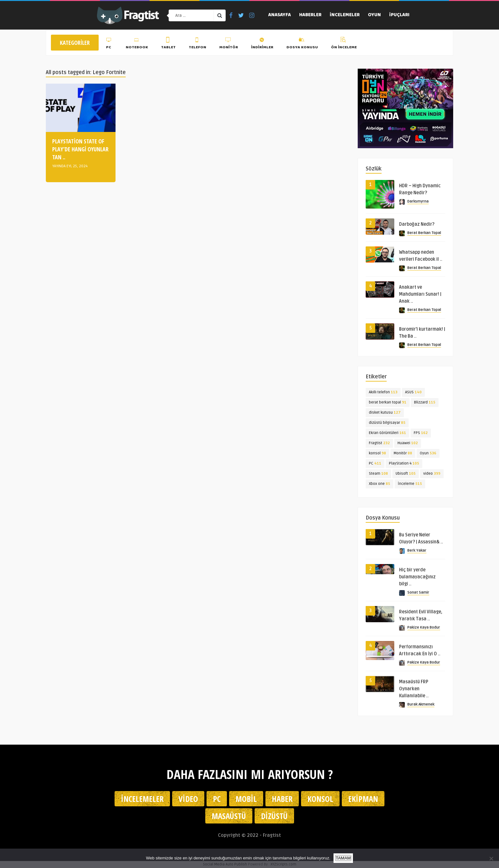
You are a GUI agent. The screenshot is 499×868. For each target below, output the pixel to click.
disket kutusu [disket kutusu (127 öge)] (385, 413)
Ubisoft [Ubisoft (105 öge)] (406, 474)
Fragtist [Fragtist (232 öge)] (379, 443)
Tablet (168, 44)
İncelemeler (345, 15)
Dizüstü (274, 816)
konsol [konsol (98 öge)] (377, 453)
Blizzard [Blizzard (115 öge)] (425, 402)
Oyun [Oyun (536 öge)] (428, 453)
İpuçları (399, 15)
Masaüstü (229, 816)
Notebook (137, 44)
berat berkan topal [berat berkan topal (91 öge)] (388, 402)
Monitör (229, 44)
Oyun (374, 15)
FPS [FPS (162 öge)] (421, 433)
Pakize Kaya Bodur (424, 627)
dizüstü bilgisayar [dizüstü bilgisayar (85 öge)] (387, 423)
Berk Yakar (417, 551)
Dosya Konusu (302, 44)
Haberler (310, 15)
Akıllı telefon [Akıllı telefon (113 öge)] (383, 392)
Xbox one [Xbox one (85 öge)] (380, 484)
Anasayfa (280, 15)
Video (188, 799)
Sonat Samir (418, 592)
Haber (282, 799)
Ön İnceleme (344, 44)
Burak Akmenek (421, 704)
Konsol (320, 799)
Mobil (246, 799)
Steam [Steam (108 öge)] (378, 474)
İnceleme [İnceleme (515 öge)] (410, 484)
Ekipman (363, 799)
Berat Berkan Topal (424, 233)
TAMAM (343, 858)
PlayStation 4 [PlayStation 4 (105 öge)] (404, 463)
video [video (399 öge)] (432, 474)
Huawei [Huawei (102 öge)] (408, 443)
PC (109, 44)
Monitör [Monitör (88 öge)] (403, 453)
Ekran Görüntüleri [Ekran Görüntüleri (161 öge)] (387, 433)
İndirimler (262, 44)
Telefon (197, 44)
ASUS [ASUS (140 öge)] (413, 392)
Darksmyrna (418, 201)
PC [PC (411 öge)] (375, 463)
